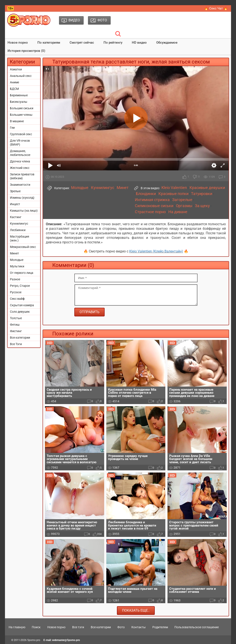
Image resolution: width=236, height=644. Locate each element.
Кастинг (16, 217)
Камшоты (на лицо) (24, 211)
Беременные (19, 95)
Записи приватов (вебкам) (22, 176)
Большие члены (21, 115)
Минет (14, 253)
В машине (17, 121)
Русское (16, 292)
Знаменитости (20, 185)
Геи (12, 128)
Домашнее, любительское (20, 153)
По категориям (49, 43)
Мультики (17, 266)
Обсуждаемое (167, 43)
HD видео (139, 43)
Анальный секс (21, 76)
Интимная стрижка (152, 200)
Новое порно (18, 43)
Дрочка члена (20, 161)
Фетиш (15, 325)
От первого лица (22, 273)
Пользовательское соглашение (197, 627)
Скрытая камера (22, 305)
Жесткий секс (20, 168)
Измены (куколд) (22, 198)
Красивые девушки (207, 188)
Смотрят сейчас (82, 43)
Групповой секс (21, 134)
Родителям (160, 627)
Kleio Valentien (174, 188)
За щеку (202, 206)
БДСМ (14, 89)
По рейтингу (113, 43)
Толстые (16, 318)
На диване (178, 212)
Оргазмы (184, 206)
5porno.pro (34, 640)
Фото (121, 627)
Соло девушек (20, 312)
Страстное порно (150, 212)
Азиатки (16, 69)
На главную (17, 627)
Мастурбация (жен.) (20, 238)
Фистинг (16, 331)
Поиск (36, 627)
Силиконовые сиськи (154, 206)
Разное (15, 279)
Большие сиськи (22, 108)
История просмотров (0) (26, 51)
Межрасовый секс (23, 247)
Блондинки (146, 194)
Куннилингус (19, 224)
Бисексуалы (19, 102)
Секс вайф (17, 299)
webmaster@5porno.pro (66, 640)
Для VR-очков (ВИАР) (20, 143)
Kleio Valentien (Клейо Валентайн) (156, 251)
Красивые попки (173, 194)
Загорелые (182, 200)
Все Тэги (16, 344)
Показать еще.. (136, 610)
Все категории (20, 338)
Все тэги (78, 627)
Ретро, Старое (20, 286)
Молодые (17, 260)
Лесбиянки (18, 230)
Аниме (14, 82)
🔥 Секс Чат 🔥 (216, 8)
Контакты (139, 627)
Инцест (15, 204)
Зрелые (15, 191)
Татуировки (202, 194)
